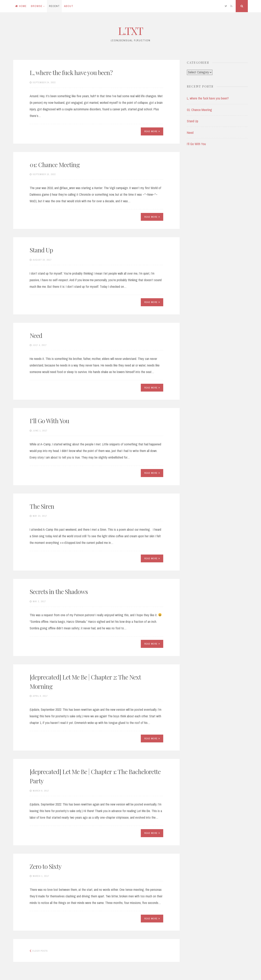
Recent (54, 6)
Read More (152, 131)
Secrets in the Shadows (59, 592)
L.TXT (131, 31)
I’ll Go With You (49, 421)
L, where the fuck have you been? (71, 73)
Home (21, 6)
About (69, 6)
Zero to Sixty (46, 866)
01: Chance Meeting (55, 165)
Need (36, 335)
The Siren (42, 506)
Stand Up (41, 250)
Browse (37, 6)
